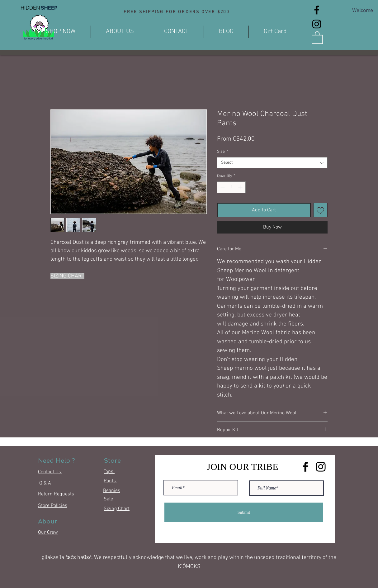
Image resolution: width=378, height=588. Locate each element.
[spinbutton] (231, 187)
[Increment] (241, 187)
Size (223, 152)
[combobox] (272, 163)
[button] (317, 37)
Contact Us (50, 472)
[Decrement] (222, 187)
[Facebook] (317, 10)
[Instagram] (317, 24)
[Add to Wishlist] (320, 210)
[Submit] (244, 512)
